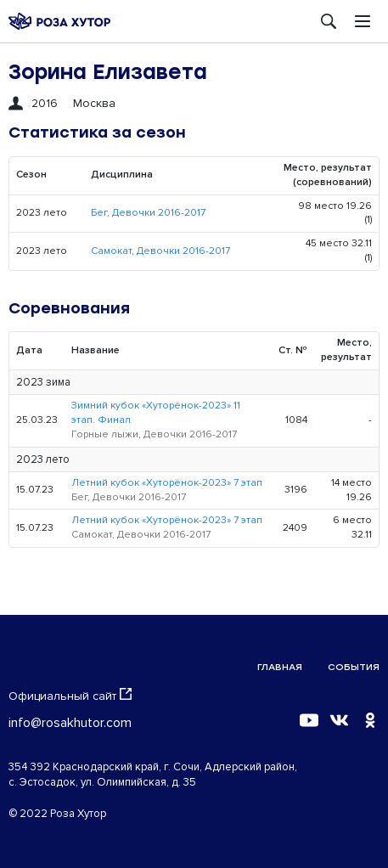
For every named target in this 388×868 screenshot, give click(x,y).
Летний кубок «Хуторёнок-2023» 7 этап (167, 483)
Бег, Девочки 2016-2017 (148, 213)
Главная (280, 667)
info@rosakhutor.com (70, 723)
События (354, 667)
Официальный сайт (70, 696)
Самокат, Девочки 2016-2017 (160, 251)
